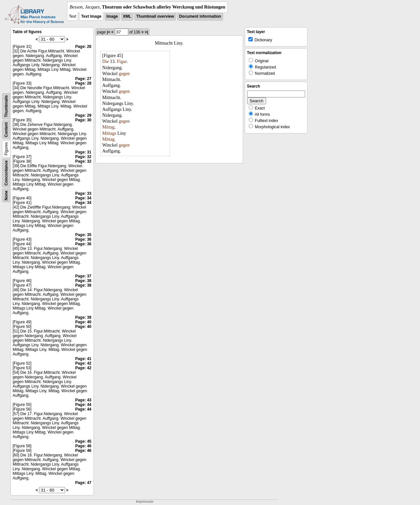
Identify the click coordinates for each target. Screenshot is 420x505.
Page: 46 (83, 446)
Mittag (108, 127)
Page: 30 (83, 120)
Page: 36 (83, 239)
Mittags (109, 133)
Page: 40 (83, 322)
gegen (124, 74)
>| (146, 32)
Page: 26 (83, 47)
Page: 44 (83, 405)
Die (106, 61)
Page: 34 (83, 198)
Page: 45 (83, 441)
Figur (122, 61)
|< (109, 32)
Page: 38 (83, 281)
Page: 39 (83, 317)
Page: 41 (83, 359)
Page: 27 (83, 79)
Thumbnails (6, 106)
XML (127, 16)
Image (112, 16)
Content (6, 130)
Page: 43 (83, 400)
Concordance (6, 173)
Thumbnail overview (155, 16)
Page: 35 (83, 235)
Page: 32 (83, 157)
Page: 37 (83, 276)
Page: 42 (83, 363)
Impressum (145, 502)
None (6, 195)
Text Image (91, 16)
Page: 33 (83, 193)
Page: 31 (83, 152)
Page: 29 (83, 115)
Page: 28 (83, 83)
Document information (200, 16)
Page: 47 (83, 483)
